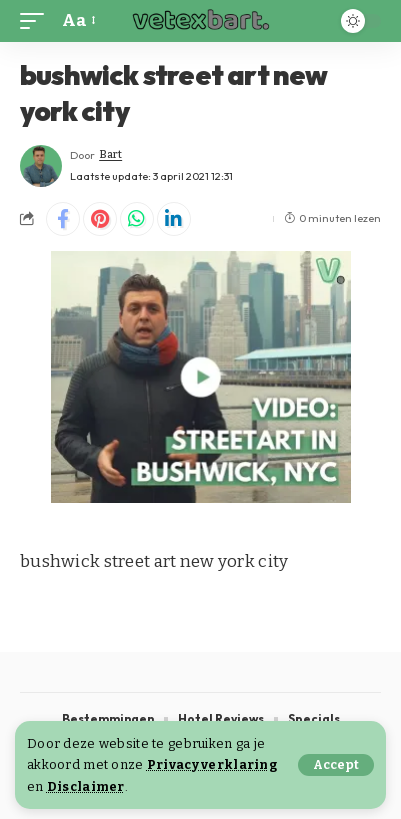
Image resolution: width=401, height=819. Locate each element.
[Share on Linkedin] (174, 219)
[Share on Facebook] (63, 219)
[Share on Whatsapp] (137, 219)
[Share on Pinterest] (100, 219)
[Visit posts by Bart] (41, 166)
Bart (110, 154)
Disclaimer (86, 786)
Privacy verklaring (212, 764)
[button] (336, 765)
